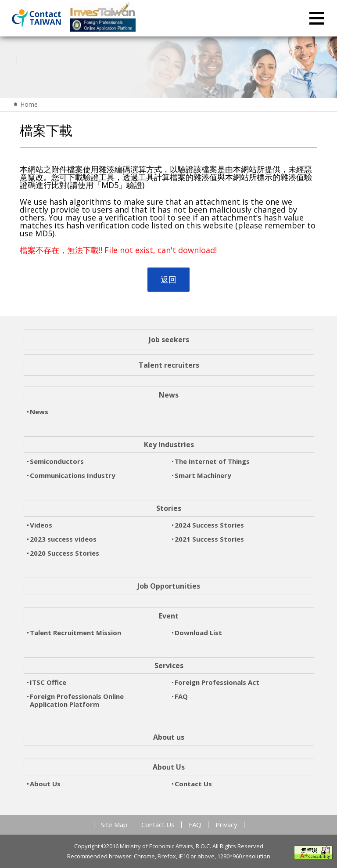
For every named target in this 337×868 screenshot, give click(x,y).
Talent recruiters (169, 365)
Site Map (114, 825)
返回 (168, 279)
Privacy (226, 825)
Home (29, 104)
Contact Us (158, 825)
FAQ (195, 825)
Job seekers (169, 340)
